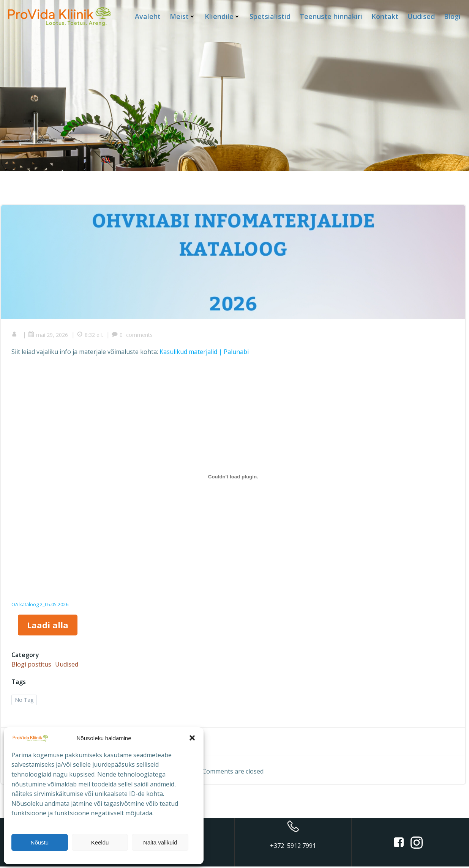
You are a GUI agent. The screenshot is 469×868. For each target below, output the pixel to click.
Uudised (422, 16)
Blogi (453, 16)
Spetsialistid (270, 16)
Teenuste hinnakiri (331, 16)
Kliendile (223, 16)
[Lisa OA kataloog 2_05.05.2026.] (233, 477)
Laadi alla (48, 626)
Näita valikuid (160, 842)
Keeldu (100, 842)
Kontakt (385, 16)
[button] (192, 738)
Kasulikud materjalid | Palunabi (205, 352)
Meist (183, 16)
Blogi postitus (32, 665)
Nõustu (40, 842)
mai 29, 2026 (49, 335)
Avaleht (148, 16)
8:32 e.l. (91, 335)
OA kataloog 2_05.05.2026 (41, 605)
